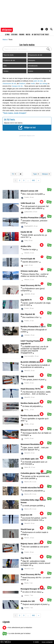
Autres (39, 71)
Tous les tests (8, 55)
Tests (10, 40)
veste (33, 83)
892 (34, 180)
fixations (22, 83)
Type (36, 174)
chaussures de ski (9, 83)
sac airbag (43, 83)
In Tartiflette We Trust (40, 35)
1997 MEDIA (6, 642)
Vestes (6, 71)
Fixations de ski (9, 60)
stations (14, 35)
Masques (32, 60)
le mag (7, 35)
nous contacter (47, 642)
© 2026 (36, 642)
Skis (5, 66)
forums (22, 35)
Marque (46, 174)
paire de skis (38, 81)
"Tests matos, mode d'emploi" (15, 113)
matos (28, 35)
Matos (5, 40)
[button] (47, 29)
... (28, 180)
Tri (14, 174)
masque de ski (17, 86)
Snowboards (33, 66)
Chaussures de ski (35, 55)
